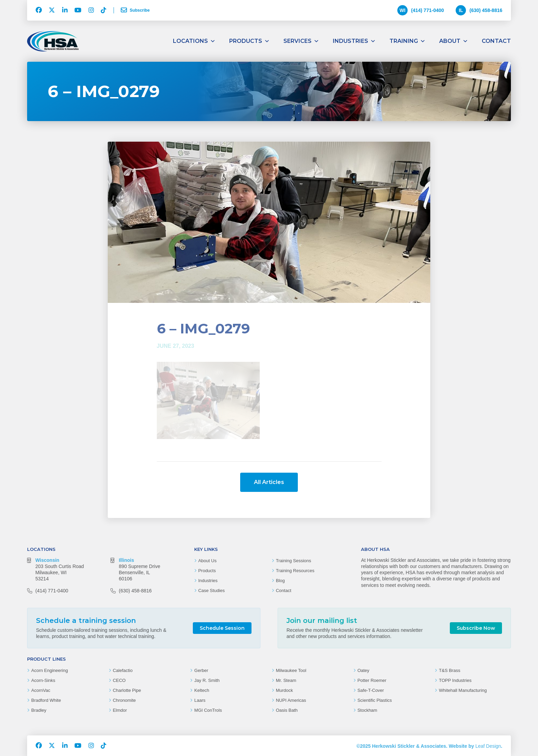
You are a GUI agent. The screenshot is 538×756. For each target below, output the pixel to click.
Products (249, 41)
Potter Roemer (372, 680)
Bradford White (46, 700)
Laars (200, 700)
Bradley (39, 710)
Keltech (202, 690)
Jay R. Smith (207, 680)
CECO (119, 680)
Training (407, 41)
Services (301, 41)
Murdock (284, 690)
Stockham (367, 710)
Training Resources (295, 571)
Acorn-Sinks (43, 680)
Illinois (126, 560)
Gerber (201, 670)
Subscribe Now (476, 628)
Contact (496, 41)
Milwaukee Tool (291, 670)
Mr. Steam (286, 680)
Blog (280, 581)
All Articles (269, 482)
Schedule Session (222, 628)
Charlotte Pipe (127, 690)
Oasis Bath (287, 710)
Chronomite (124, 700)
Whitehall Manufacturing (463, 690)
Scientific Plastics (375, 700)
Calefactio (123, 670)
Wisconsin (47, 560)
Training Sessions (294, 561)
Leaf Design (488, 746)
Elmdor (120, 710)
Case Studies (212, 590)
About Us (207, 561)
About (454, 41)
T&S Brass (449, 670)
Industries (354, 41)
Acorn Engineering (50, 670)
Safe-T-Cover (371, 690)
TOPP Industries (455, 680)
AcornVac (41, 690)
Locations (194, 41)
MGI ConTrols (208, 710)
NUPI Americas (291, 700)
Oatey (364, 670)
